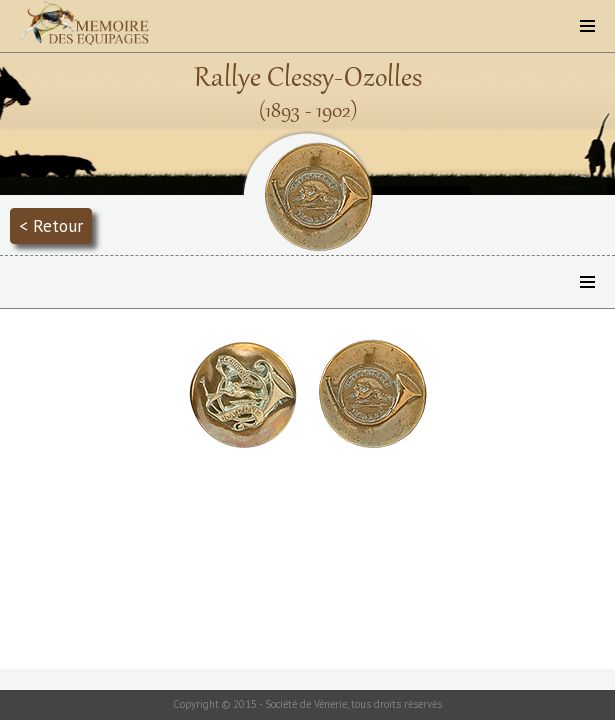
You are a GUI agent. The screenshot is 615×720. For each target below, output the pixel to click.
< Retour (51, 225)
